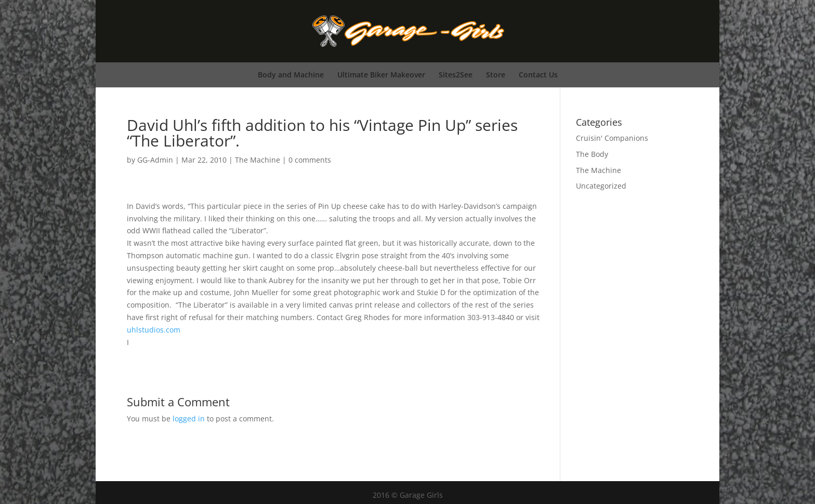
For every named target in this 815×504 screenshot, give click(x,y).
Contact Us (538, 75)
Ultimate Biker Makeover (381, 75)
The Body (592, 154)
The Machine (258, 160)
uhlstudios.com (154, 330)
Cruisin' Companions (612, 138)
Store (496, 75)
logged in (189, 419)
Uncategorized (601, 186)
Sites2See (456, 75)
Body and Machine (291, 75)
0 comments (310, 160)
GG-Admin (155, 160)
